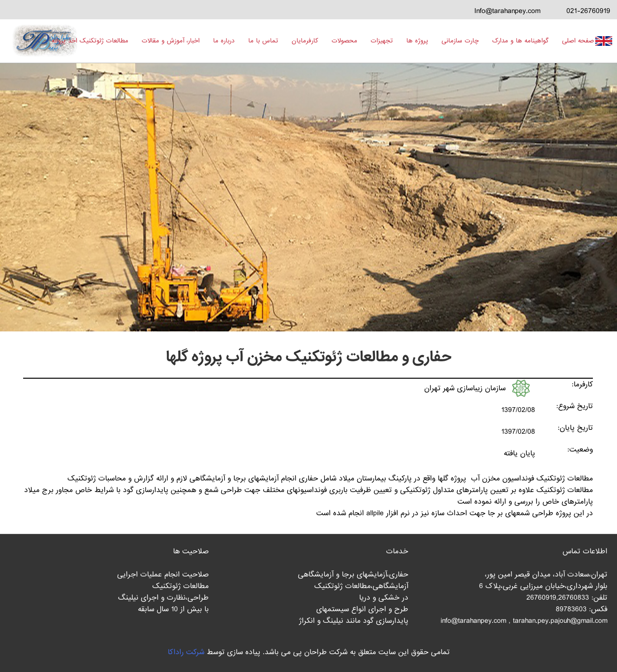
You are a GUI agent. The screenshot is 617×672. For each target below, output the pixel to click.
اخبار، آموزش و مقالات (171, 41)
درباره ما (224, 41)
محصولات (344, 41)
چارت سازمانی (460, 41)
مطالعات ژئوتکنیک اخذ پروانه (90, 41)
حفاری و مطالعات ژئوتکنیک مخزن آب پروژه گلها (308, 357)
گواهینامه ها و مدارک (520, 41)
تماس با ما (263, 41)
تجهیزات (382, 41)
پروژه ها (417, 41)
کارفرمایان (305, 41)
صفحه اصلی (578, 41)
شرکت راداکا (186, 652)
